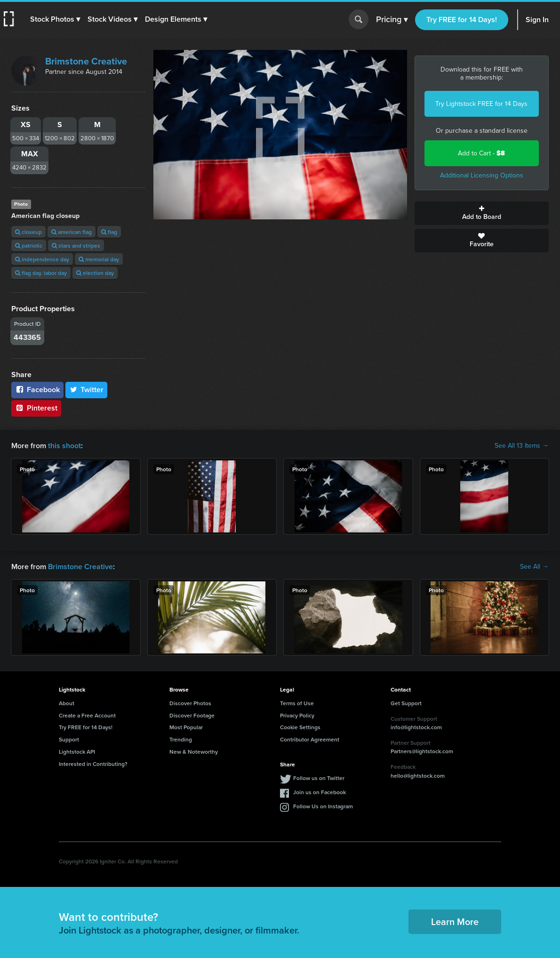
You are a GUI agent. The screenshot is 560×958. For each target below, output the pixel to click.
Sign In (537, 20)
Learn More (455, 922)
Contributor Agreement (310, 739)
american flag (72, 232)
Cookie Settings (300, 727)
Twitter (87, 390)
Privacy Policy (297, 715)
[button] (55, 19)
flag (109, 232)
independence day (42, 259)
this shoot (64, 446)
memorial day (99, 259)
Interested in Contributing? (93, 764)
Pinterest (36, 408)
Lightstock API (77, 752)
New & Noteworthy (194, 752)
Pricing (392, 20)
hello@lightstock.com (418, 776)
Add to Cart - (481, 153)
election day (95, 273)
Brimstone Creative (86, 61)
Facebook (37, 390)
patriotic (29, 246)
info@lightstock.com (416, 727)
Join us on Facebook (320, 792)
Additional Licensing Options (482, 175)
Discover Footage (192, 715)
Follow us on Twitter (319, 778)
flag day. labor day (41, 273)
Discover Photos (190, 703)
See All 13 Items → (522, 446)
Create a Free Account (87, 715)
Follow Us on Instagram (323, 806)
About (67, 703)
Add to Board (482, 213)
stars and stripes (76, 246)
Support (69, 739)
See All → (534, 567)
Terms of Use (297, 703)
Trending (181, 739)
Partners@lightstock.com (422, 751)
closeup (28, 232)
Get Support (406, 703)
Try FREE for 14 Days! (462, 20)
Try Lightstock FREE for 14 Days (481, 104)
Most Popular (186, 727)
